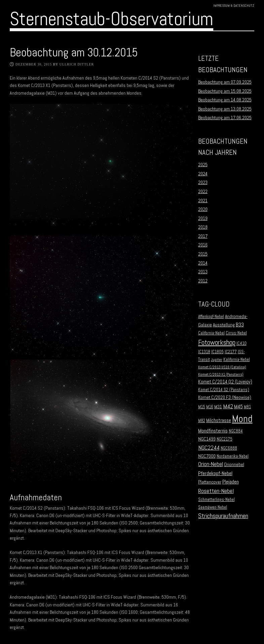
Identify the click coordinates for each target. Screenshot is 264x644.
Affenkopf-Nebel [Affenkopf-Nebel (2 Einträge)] (211, 317)
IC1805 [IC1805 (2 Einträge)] (217, 352)
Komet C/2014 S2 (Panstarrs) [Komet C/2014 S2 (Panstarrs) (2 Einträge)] (224, 390)
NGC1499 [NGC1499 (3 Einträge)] (207, 439)
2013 (203, 272)
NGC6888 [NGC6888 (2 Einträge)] (229, 448)
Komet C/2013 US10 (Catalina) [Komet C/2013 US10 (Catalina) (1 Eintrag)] (222, 367)
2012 (203, 281)
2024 (203, 174)
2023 (203, 182)
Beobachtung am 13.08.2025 (225, 109)
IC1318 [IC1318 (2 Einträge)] (204, 352)
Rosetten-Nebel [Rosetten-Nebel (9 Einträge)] (216, 491)
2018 (203, 227)
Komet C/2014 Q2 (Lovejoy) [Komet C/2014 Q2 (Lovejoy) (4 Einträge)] (225, 382)
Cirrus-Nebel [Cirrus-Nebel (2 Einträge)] (236, 333)
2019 (203, 218)
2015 (203, 254)
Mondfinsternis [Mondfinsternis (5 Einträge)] (213, 431)
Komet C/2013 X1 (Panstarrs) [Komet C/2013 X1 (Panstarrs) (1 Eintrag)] (221, 375)
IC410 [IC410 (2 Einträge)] (241, 343)
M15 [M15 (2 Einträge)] (202, 407)
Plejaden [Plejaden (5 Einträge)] (231, 482)
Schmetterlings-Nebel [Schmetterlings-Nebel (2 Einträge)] (216, 500)
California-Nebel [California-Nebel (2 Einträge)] (211, 333)
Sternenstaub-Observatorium (112, 19)
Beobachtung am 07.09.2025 (225, 82)
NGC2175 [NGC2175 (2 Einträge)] (225, 439)
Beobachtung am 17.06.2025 (225, 118)
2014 (203, 263)
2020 (203, 209)
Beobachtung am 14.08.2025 (225, 100)
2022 (203, 191)
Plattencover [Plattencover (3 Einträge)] (210, 482)
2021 (203, 200)
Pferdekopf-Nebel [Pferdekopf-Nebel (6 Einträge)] (215, 473)
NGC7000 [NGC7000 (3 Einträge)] (207, 456)
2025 (203, 165)
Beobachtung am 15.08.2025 (225, 91)
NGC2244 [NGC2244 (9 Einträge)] (209, 448)
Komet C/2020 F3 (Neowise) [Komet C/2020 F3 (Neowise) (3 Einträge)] (225, 397)
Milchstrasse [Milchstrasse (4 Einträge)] (219, 420)
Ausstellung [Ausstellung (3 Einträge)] (224, 325)
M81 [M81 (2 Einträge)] (247, 407)
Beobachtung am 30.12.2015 (74, 52)
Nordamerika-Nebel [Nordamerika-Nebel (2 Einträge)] (233, 456)
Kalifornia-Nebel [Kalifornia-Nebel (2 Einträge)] (237, 360)
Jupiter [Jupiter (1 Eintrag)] (217, 360)
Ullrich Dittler (77, 64)
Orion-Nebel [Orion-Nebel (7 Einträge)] (211, 464)
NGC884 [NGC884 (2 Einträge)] (236, 431)
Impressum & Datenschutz (234, 6)
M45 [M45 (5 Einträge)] (238, 407)
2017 (203, 236)
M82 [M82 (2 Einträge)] (202, 421)
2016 (203, 245)
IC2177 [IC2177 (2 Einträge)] (231, 352)
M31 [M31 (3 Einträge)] (218, 407)
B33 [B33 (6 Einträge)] (240, 325)
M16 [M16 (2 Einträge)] (210, 407)
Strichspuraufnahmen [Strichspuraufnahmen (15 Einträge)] (223, 516)
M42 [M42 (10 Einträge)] (228, 406)
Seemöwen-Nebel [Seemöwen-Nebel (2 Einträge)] (213, 507)
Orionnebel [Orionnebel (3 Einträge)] (234, 465)
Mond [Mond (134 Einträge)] (242, 419)
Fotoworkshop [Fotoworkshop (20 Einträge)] (217, 342)
